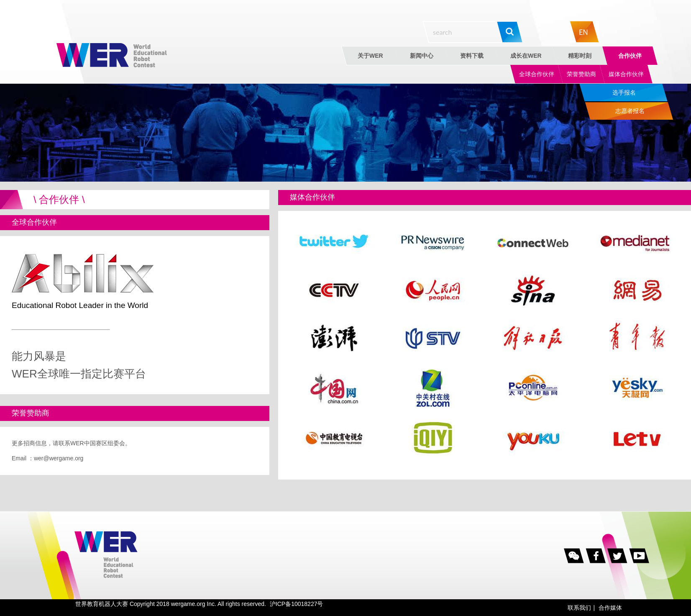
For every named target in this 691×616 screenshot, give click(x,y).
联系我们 (579, 608)
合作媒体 (610, 608)
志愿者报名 (630, 111)
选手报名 (624, 92)
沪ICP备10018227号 (297, 604)
